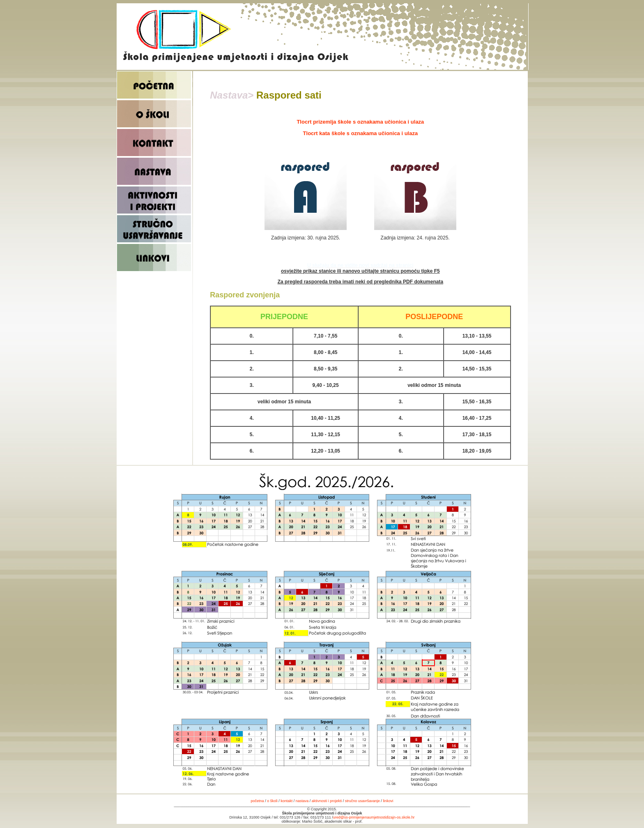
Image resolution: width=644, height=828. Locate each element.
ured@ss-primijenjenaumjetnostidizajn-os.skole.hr (374, 817)
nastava (302, 801)
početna (258, 801)
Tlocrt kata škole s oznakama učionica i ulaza (361, 133)
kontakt (287, 801)
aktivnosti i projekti (327, 801)
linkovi (388, 801)
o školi (272, 801)
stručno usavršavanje (362, 801)
